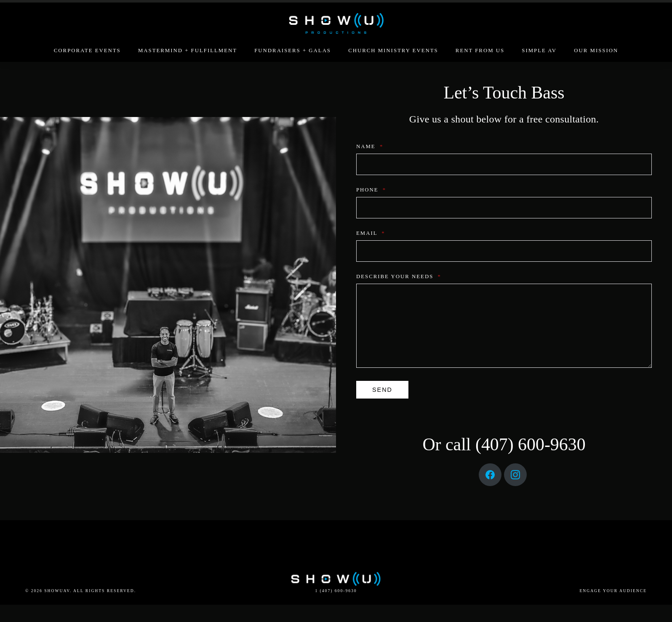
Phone (370, 190)
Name (368, 146)
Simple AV (539, 51)
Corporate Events (87, 51)
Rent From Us (480, 51)
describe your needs (397, 276)
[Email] (503, 251)
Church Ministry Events (393, 51)
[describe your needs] (503, 326)
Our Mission (596, 51)
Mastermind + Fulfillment (188, 51)
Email (369, 233)
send (381, 390)
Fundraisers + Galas (293, 51)
